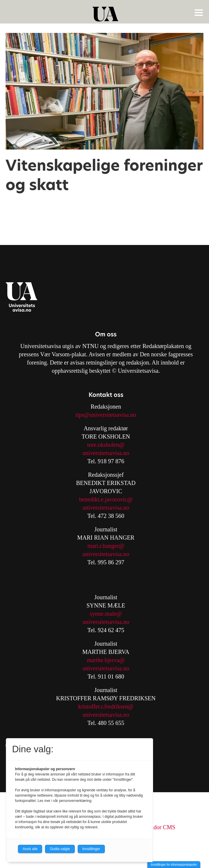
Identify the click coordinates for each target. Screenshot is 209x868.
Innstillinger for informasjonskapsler (174, 865)
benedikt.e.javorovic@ (106, 499)
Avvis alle (30, 849)
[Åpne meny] (199, 12)
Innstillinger (91, 849)
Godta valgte (60, 849)
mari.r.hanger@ (106, 546)
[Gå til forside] (105, 14)
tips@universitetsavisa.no (106, 415)
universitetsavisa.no (106, 453)
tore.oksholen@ (106, 445)
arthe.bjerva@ (108, 660)
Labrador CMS (158, 827)
